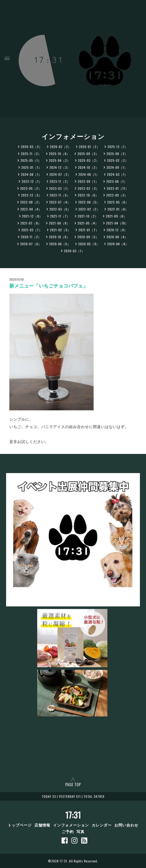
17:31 (73, 815)
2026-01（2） (89, 147)
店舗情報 (42, 825)
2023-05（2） (31, 188)
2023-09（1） (88, 181)
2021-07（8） (31, 223)
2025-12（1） (118, 147)
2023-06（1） (117, 181)
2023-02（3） (88, 188)
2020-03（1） (74, 251)
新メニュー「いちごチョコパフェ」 (49, 286)
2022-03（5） (60, 209)
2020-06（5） (60, 244)
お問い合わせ (126, 825)
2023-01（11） (118, 188)
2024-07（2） (60, 174)
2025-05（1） (31, 160)
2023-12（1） (32, 181)
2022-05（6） (118, 202)
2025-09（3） (88, 154)
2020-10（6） (59, 237)
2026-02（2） (61, 147)
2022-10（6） (88, 195)
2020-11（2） (31, 237)
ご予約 (68, 831)
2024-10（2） (88, 167)
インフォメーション (71, 825)
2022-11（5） (60, 195)
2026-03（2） (32, 147)
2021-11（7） (60, 216)
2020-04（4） (118, 244)
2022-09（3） (117, 195)
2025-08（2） (117, 154)
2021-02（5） (60, 230)
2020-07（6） (31, 244)
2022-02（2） (89, 209)
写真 (80, 831)
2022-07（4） (60, 202)
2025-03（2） (89, 160)
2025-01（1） (32, 167)
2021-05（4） (88, 223)
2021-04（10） (117, 223)
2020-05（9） (89, 244)
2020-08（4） (117, 237)
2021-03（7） (32, 230)
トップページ (20, 825)
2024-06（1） (89, 174)
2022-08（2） (31, 202)
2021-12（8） (32, 216)
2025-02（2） (118, 160)
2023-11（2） (60, 181)
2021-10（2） (88, 216)
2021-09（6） (116, 216)
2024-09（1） (117, 167)
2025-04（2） (60, 160)
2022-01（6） (118, 209)
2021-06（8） (59, 223)
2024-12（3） (60, 167)
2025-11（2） (31, 154)
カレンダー (102, 825)
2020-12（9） (117, 230)
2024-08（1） (31, 174)
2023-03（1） (60, 188)
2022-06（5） (89, 202)
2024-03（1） (117, 174)
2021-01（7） (89, 230)
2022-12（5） (32, 195)
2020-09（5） (88, 237)
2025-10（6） (59, 154)
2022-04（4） (31, 209)
